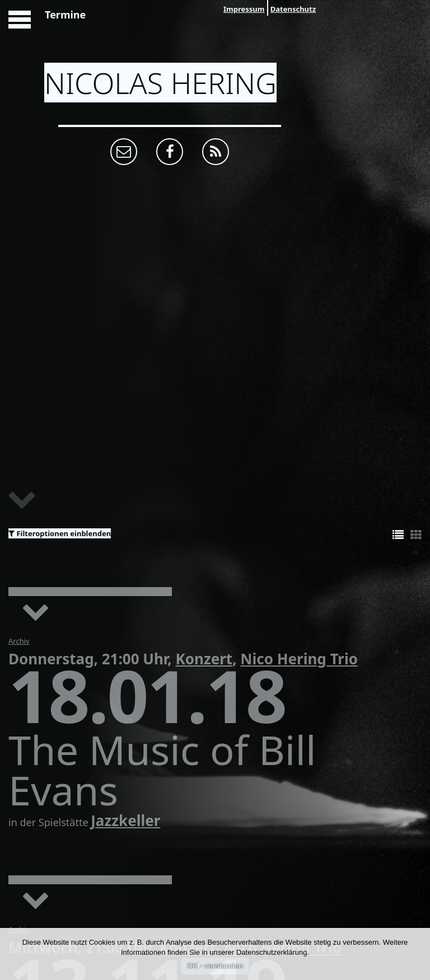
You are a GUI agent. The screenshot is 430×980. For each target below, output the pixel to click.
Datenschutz (293, 9)
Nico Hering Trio (299, 659)
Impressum (244, 9)
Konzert (204, 659)
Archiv (19, 641)
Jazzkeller (125, 820)
